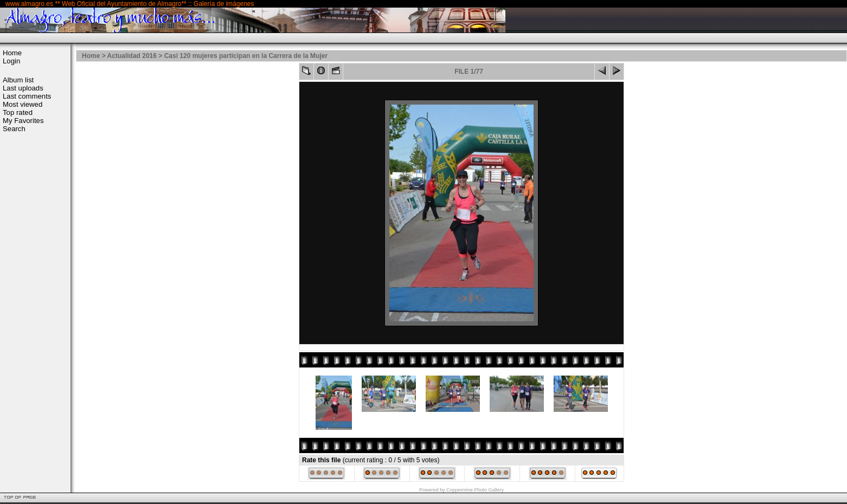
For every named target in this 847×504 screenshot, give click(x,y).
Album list (18, 80)
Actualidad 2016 (132, 56)
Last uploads (23, 88)
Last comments (27, 96)
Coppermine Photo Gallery (475, 490)
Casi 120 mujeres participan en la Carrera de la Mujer (246, 56)
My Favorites (23, 121)
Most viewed (23, 104)
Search (14, 129)
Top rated (18, 112)
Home (12, 53)
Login (11, 61)
